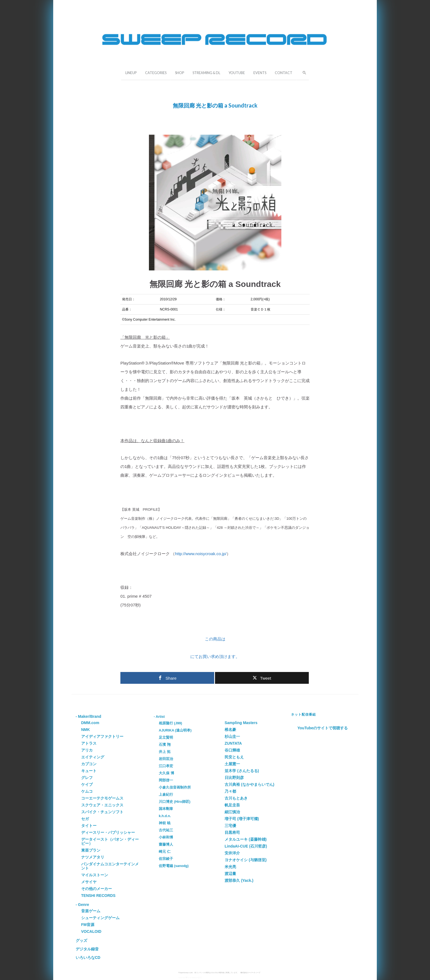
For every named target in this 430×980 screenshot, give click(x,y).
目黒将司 (232, 832)
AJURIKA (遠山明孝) (175, 730)
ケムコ (87, 791)
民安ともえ (234, 757)
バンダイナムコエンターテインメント (110, 866)
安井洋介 (232, 853)
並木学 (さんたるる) (242, 771)
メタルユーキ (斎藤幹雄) (246, 839)
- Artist (159, 717)
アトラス (89, 743)
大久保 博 (166, 773)
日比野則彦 (234, 778)
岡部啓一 (166, 780)
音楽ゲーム (91, 911)
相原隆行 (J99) (170, 723)
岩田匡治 (166, 759)
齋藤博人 (166, 845)
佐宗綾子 (166, 859)
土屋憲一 (232, 764)
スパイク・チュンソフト (102, 812)
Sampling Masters (241, 723)
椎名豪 (230, 730)
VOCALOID (91, 931)
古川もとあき (236, 798)
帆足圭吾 (232, 805)
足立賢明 (166, 738)
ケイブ (87, 784)
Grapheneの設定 (196, 977)
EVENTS (260, 73)
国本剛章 (166, 809)
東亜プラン (91, 850)
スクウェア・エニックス (102, 805)
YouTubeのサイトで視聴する (323, 728)
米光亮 (230, 867)
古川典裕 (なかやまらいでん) (249, 784)
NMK (86, 730)
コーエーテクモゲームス (102, 798)
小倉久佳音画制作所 (175, 787)
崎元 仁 (165, 852)
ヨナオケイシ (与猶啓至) (246, 860)
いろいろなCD (88, 958)
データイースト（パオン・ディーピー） (110, 841)
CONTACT (284, 73)
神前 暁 (165, 823)
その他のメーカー (97, 889)
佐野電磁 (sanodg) (174, 866)
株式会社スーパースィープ (250, 972)
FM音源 (88, 925)
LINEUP (131, 73)
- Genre (82, 905)
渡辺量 (230, 874)
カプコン (89, 764)
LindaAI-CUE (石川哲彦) (246, 846)
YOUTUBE (237, 73)
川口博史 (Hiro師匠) (175, 802)
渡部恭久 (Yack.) (239, 880)
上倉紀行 (166, 795)
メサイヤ (89, 882)
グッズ (81, 941)
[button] (303, 72)
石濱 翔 (165, 745)
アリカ (87, 750)
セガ (85, 819)
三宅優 (230, 826)
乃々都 (230, 791)
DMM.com (90, 723)
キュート (89, 771)
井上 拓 (165, 752)
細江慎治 (232, 812)
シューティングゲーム (100, 918)
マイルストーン (95, 875)
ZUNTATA (233, 743)
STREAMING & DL (206, 73)
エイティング (93, 757)
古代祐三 (166, 830)
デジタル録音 (87, 949)
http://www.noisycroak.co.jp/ (201, 554)
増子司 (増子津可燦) (242, 819)
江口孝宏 (166, 766)
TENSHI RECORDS (98, 896)
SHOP (179, 73)
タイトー (89, 826)
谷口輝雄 (232, 750)
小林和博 (166, 837)
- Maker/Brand (88, 716)
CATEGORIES (156, 73)
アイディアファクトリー (102, 736)
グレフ (87, 778)
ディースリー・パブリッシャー (108, 832)
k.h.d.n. (165, 816)
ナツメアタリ (93, 857)
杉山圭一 (232, 736)
